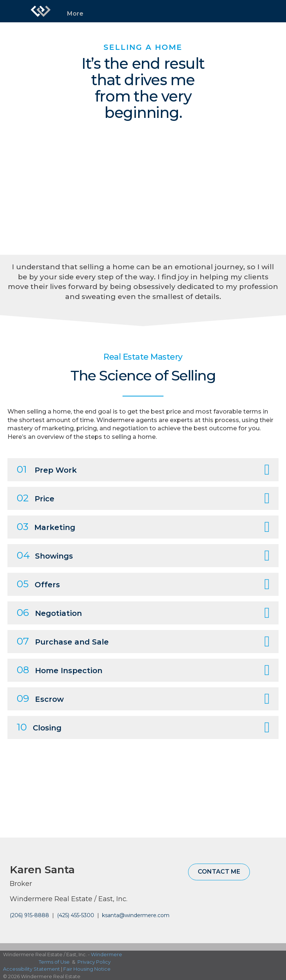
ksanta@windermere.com (136, 915)
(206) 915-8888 (29, 915)
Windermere (107, 954)
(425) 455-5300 (76, 915)
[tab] (143, 470)
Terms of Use (54, 962)
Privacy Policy (94, 962)
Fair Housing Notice (87, 969)
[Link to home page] (41, 11)
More (75, 14)
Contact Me (219, 872)
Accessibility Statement (31, 969)
